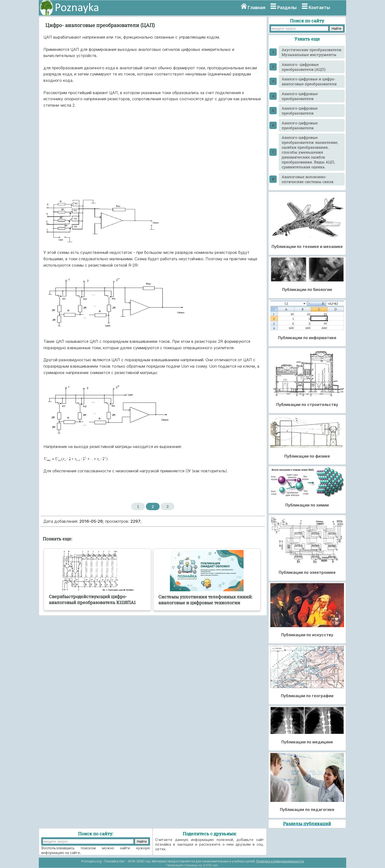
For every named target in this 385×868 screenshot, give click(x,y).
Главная (256, 7)
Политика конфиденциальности (280, 861)
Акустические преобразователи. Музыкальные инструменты (312, 52)
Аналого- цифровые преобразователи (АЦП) (304, 67)
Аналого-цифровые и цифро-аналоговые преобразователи (309, 81)
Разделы (287, 7)
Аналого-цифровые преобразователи (300, 96)
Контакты (319, 7)
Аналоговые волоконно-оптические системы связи (308, 179)
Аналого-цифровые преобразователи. (300, 125)
